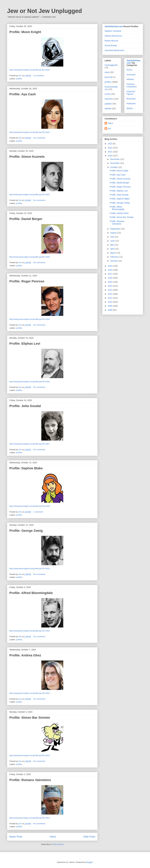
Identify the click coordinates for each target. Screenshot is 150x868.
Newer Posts (16, 837)
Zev (109, 128)
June (113, 241)
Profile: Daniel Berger (26, 219)
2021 (110, 152)
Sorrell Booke (111, 46)
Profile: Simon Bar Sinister (30, 718)
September (115, 229)
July (112, 237)
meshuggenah (111, 65)
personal (109, 77)
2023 (110, 144)
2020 (110, 156)
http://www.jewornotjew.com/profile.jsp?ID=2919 (30, 319)
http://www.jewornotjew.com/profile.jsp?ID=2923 (30, 70)
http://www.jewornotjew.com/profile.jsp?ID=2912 (30, 755)
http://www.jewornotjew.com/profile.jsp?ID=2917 (30, 444)
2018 (110, 270)
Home (53, 837)
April (112, 249)
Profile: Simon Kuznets (27, 157)
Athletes (130, 79)
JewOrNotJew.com (114, 26)
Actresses (131, 75)
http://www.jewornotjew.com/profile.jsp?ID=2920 (30, 257)
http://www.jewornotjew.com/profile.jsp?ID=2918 (30, 382)
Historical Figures (131, 93)
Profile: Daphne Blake (26, 468)
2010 (110, 302)
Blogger (89, 862)
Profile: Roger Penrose (27, 281)
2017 (110, 274)
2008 (110, 310)
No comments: (40, 138)
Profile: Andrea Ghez (25, 655)
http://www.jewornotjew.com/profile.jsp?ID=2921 (30, 194)
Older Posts (89, 837)
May (112, 245)
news (107, 72)
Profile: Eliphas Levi (25, 344)
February (115, 257)
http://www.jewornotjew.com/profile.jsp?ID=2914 (30, 631)
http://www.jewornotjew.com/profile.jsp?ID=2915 (30, 569)
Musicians (131, 99)
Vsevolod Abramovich (114, 50)
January (114, 261)
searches (109, 99)
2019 (110, 266)
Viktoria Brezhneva (113, 36)
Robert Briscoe (111, 41)
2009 (110, 306)
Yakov (110, 123)
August (114, 233)
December (115, 159)
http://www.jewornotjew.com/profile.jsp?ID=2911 (30, 818)
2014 (110, 286)
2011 (110, 298)
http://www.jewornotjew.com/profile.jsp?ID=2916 (30, 506)
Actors (129, 70)
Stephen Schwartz (113, 31)
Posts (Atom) (58, 844)
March (113, 253)
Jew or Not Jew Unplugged (44, 11)
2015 (110, 282)
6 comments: (39, 76)
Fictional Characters (132, 85)
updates (108, 104)
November (115, 163)
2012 (110, 294)
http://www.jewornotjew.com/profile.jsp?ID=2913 (30, 693)
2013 (110, 290)
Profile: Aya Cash (23, 94)
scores (108, 94)
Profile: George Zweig (26, 531)
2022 (110, 148)
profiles (19, 79)
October (114, 167)
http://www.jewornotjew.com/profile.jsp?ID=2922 (30, 132)
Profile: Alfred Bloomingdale (31, 593)
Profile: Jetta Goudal (25, 406)
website (108, 109)
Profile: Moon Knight (25, 32)
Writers (130, 108)
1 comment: (39, 512)
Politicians (131, 104)
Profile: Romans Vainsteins (30, 780)
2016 (110, 278)
